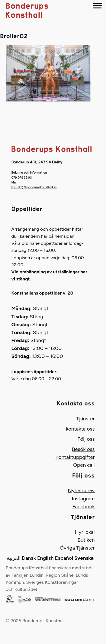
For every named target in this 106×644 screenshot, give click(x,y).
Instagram (83, 499)
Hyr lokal (85, 532)
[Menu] (97, 6)
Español (64, 558)
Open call (84, 465)
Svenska (84, 558)
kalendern (30, 236)
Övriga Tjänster (77, 548)
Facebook (84, 507)
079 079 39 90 (22, 178)
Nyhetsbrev (81, 490)
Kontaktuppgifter (75, 457)
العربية (14, 558)
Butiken (86, 540)
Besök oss (83, 449)
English (45, 558)
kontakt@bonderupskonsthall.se (34, 187)
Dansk (29, 558)
